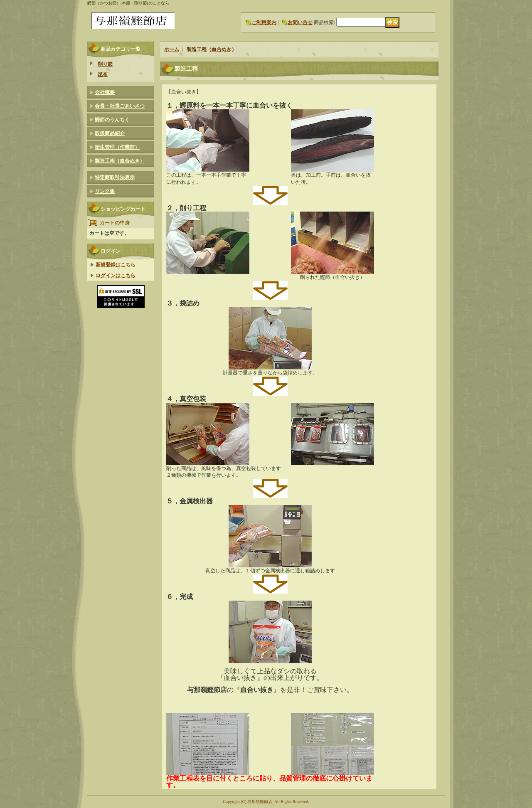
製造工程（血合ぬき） (120, 161)
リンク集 (105, 191)
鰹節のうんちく (112, 120)
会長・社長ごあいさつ (120, 106)
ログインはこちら (116, 276)
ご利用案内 (264, 22)
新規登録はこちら (116, 265)
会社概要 (105, 92)
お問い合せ (300, 22)
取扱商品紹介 (110, 133)
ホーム (172, 49)
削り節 (105, 64)
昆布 (103, 74)
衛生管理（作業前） (117, 147)
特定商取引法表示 (115, 177)
